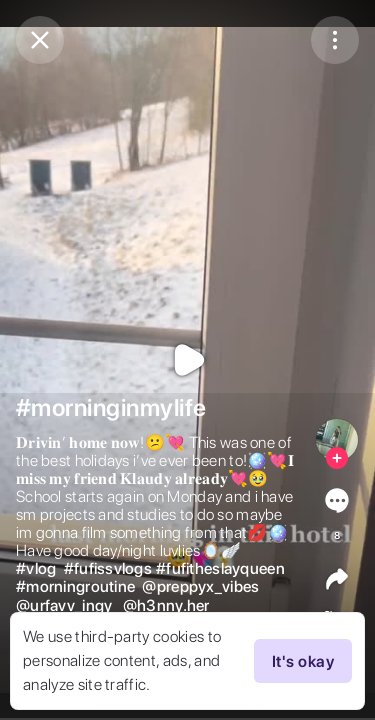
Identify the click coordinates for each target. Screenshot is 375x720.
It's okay (303, 661)
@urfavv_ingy (64, 606)
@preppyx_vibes (200, 587)
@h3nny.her (166, 606)
